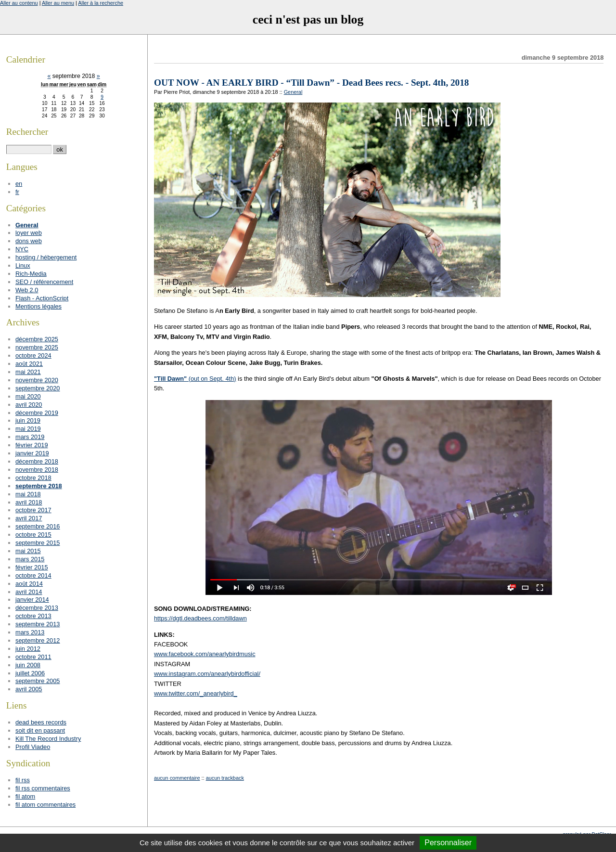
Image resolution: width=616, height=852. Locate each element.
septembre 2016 (38, 526)
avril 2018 (29, 502)
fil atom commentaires (45, 805)
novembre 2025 (37, 347)
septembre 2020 (38, 388)
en (19, 184)
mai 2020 (28, 396)
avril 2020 (29, 405)
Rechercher (27, 132)
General (293, 92)
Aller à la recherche (101, 3)
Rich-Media (31, 274)
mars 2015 (30, 559)
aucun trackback (225, 778)
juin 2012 (28, 649)
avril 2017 (29, 518)
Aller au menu (58, 3)
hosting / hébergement (46, 257)
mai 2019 (28, 429)
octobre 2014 (33, 575)
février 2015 (32, 567)
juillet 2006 (30, 673)
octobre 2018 (33, 478)
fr (17, 192)
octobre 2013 (33, 616)
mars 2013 (30, 632)
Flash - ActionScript (42, 298)
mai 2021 (28, 372)
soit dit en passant (40, 730)
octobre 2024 (33, 355)
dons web (29, 241)
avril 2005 (29, 689)
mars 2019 (30, 437)
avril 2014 (29, 592)
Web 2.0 (27, 290)
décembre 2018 (37, 461)
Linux (23, 265)
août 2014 (29, 584)
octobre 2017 (33, 510)
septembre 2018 (39, 486)
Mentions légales (38, 306)
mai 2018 (28, 494)
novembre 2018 (37, 470)
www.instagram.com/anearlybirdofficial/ (207, 674)
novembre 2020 (37, 380)
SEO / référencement (44, 282)
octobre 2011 (33, 657)
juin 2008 (28, 665)
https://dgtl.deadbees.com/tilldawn (200, 618)
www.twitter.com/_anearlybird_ (196, 693)
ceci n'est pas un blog (308, 19)
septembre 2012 (38, 640)
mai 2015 (28, 551)
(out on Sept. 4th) (195, 379)
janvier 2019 (32, 453)
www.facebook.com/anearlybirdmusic (205, 654)
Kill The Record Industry (48, 739)
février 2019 (32, 445)
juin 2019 (28, 420)
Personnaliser (448, 843)
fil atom (25, 796)
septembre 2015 (38, 543)
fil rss (23, 780)
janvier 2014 (32, 600)
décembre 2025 (37, 339)
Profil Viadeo (33, 747)
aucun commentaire (177, 778)
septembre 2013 (38, 624)
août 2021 (29, 364)
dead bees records (41, 722)
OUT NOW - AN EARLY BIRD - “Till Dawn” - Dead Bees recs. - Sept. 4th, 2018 (311, 83)
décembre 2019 (37, 413)
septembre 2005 (38, 681)
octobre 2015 (33, 535)
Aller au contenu (19, 3)
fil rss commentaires (43, 788)
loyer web (29, 233)
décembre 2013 (37, 608)
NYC (22, 249)
